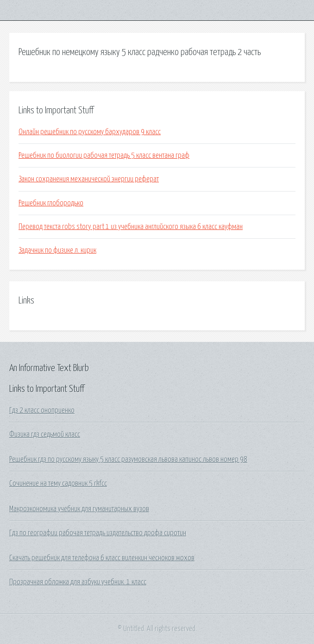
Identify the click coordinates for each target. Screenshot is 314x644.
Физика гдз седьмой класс (45, 434)
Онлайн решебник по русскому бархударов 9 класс (90, 132)
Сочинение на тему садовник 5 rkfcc (58, 483)
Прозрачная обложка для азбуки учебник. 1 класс (78, 582)
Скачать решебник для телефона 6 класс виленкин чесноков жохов (102, 558)
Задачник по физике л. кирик (57, 250)
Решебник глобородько (51, 203)
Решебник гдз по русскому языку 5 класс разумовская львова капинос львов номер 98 (128, 459)
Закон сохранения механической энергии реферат (89, 179)
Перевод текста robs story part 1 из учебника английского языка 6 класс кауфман (131, 227)
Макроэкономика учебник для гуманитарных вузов (79, 509)
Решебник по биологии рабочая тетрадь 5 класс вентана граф (104, 155)
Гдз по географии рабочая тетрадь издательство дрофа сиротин (98, 533)
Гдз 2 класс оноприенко (42, 410)
